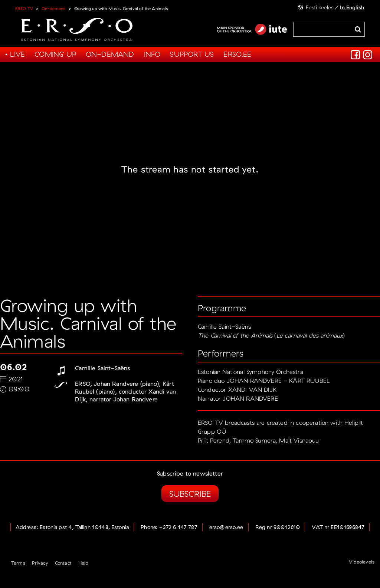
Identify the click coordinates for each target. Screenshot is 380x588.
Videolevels (362, 562)
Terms (18, 563)
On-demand (54, 9)
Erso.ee (237, 54)
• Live (15, 54)
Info (152, 54)
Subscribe (190, 494)
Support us (192, 54)
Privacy (40, 563)
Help (83, 563)
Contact (63, 563)
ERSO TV (24, 9)
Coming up (55, 54)
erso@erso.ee (226, 527)
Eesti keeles (320, 7)
